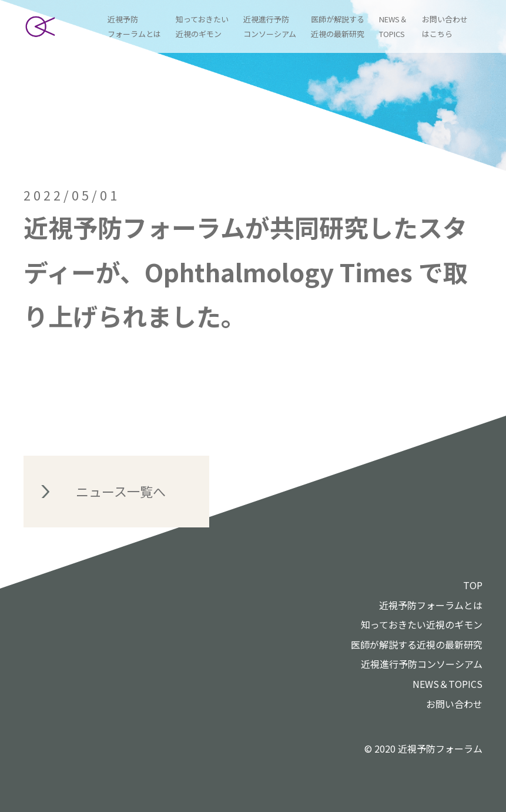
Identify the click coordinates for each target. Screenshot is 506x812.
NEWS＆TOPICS (448, 684)
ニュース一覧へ (121, 491)
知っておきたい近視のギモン (422, 624)
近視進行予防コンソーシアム (422, 664)
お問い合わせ (454, 704)
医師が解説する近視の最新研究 (417, 644)
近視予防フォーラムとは (431, 605)
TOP (473, 585)
